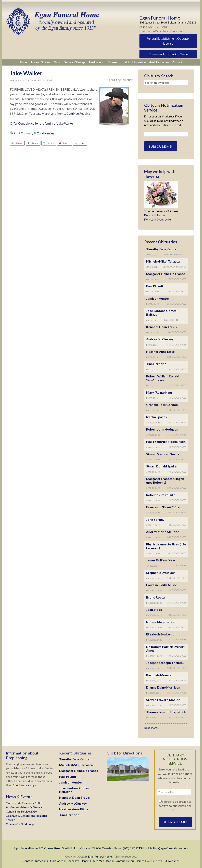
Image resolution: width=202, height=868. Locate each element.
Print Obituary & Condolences (34, 132)
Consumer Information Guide (168, 53)
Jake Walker (26, 72)
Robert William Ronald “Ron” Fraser (163, 377)
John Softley (155, 519)
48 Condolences (177, 655)
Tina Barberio (156, 363)
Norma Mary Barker (161, 621)
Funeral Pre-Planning (78, 860)
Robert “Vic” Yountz (161, 494)
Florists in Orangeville (158, 219)
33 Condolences (177, 536)
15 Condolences (177, 290)
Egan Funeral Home (100, 856)
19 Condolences (177, 589)
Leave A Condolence (121, 79)
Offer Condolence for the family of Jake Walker (42, 122)
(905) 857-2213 (157, 26)
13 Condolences (177, 368)
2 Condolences (177, 384)
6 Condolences (177, 397)
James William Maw (161, 559)
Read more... (152, 727)
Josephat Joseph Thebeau (165, 662)
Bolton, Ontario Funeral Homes (125, 860)
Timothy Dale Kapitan (162, 248)
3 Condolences (177, 614)
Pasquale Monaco (159, 674)
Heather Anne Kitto (160, 351)
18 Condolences (177, 487)
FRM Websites (170, 860)
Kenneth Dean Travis (161, 326)
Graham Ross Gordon (162, 404)
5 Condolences (177, 512)
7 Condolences (177, 471)
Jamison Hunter (158, 298)
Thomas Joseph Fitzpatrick (166, 711)
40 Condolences (177, 524)
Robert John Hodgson (162, 428)
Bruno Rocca (155, 596)
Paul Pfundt (155, 285)
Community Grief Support (22, 823)
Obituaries (57, 860)
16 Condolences (177, 422)
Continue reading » (24, 784)
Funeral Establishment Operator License (168, 40)
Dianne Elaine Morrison (163, 686)
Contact (28, 860)
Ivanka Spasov (157, 416)
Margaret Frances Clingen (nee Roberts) (165, 480)
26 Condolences (177, 303)
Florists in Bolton (155, 214)
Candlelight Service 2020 (21, 811)
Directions (42, 860)
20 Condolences (177, 356)
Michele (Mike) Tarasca (163, 260)
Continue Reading (78, 113)
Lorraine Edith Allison (162, 584)
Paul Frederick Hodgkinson (166, 441)
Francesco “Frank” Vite (163, 506)
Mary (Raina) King (159, 392)
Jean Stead (154, 609)
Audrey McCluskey (160, 338)
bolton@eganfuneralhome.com (165, 30)
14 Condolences (177, 344)
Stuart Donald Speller (162, 465)
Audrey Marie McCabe (163, 531)
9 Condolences (177, 446)
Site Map (99, 860)
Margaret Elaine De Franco (166, 273)
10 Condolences (177, 434)
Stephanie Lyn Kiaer (161, 572)
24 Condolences (177, 602)
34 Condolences (177, 639)
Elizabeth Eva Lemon (161, 633)
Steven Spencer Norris (163, 453)
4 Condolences (177, 331)
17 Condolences (177, 278)
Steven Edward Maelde (163, 699)
